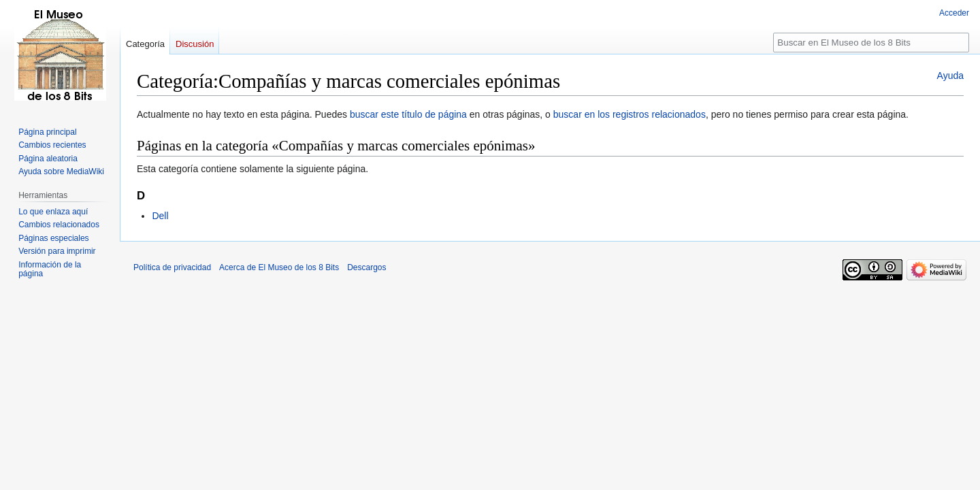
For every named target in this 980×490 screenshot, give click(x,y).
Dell (160, 216)
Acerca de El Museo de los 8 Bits (279, 267)
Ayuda (950, 76)
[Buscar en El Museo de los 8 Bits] (871, 43)
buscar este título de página (408, 114)
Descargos (366, 267)
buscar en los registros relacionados (630, 114)
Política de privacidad (172, 267)
